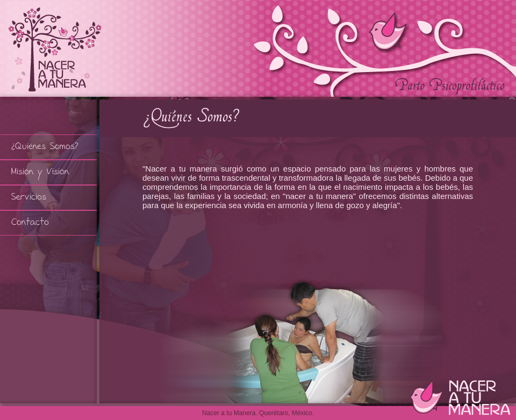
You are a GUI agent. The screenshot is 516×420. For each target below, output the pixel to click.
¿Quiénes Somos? (45, 147)
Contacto (30, 223)
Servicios (29, 198)
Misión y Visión (40, 172)
